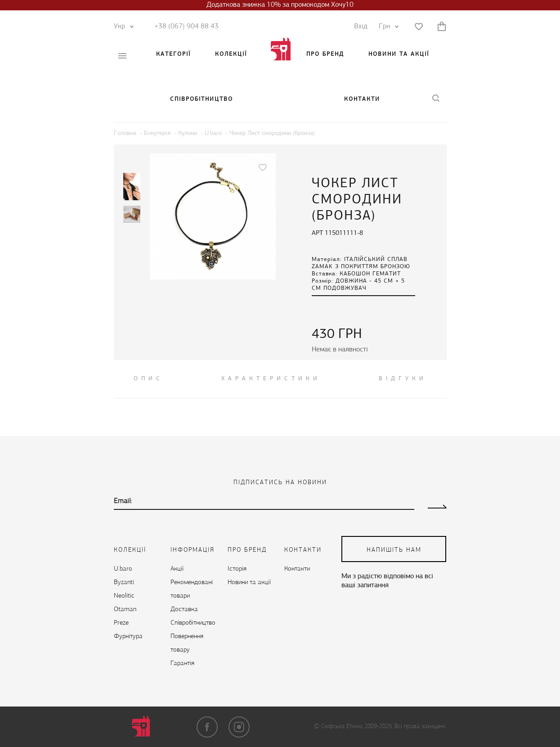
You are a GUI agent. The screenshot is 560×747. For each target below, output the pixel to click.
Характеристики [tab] (271, 379)
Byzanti (124, 583)
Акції (177, 569)
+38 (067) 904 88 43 (186, 27)
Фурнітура (128, 637)
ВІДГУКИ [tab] (403, 379)
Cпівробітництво (202, 99)
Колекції (231, 54)
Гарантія (182, 664)
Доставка (184, 610)
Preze (121, 623)
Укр (122, 27)
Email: (123, 501)
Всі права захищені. (420, 727)
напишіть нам (394, 550)
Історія (237, 569)
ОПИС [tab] (148, 379)
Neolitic (124, 596)
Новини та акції (399, 54)
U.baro (123, 569)
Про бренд (325, 54)
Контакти (362, 99)
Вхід (361, 27)
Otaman (125, 610)
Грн (387, 27)
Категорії (173, 54)
